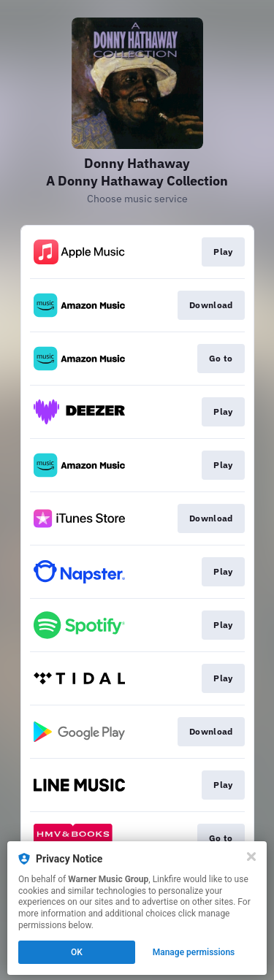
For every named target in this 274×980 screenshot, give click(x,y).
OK (77, 952)
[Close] (251, 857)
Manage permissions (194, 952)
